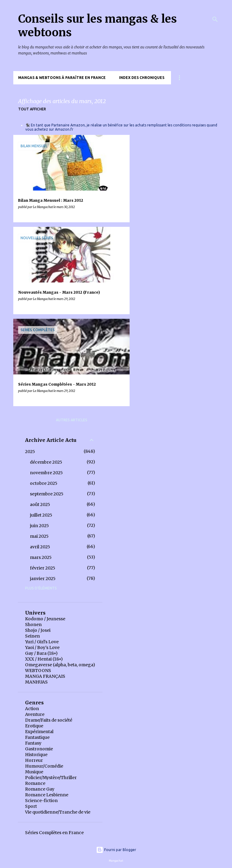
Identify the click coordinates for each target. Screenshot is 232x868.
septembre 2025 (47, 494)
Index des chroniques (142, 78)
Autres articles (72, 420)
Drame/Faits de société (49, 720)
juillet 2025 (41, 515)
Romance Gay (40, 789)
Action (32, 709)
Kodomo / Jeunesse (45, 619)
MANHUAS (36, 682)
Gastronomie (39, 749)
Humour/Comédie (44, 766)
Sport (31, 806)
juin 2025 (39, 526)
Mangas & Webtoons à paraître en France (62, 78)
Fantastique (37, 737)
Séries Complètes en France (54, 833)
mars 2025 (41, 557)
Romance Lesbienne (47, 795)
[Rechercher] (215, 19)
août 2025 (40, 504)
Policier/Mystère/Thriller (51, 778)
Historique (36, 755)
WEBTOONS (38, 671)
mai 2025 (39, 536)
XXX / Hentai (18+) (44, 659)
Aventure (35, 714)
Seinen (32, 636)
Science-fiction (41, 801)
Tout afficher (32, 109)
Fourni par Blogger (116, 850)
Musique (34, 772)
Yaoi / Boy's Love (42, 648)
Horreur (34, 760)
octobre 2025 (44, 483)
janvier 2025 (43, 579)
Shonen (33, 625)
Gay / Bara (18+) (41, 653)
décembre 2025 (46, 462)
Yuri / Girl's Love (42, 642)
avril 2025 (40, 547)
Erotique (34, 726)
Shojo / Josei (38, 630)
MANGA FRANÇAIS (45, 676)
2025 (30, 452)
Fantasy (33, 743)
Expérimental (39, 732)
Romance (35, 783)
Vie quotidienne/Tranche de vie (58, 812)
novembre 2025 (46, 473)
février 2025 (43, 568)
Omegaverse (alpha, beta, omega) (60, 665)
